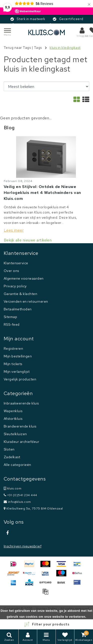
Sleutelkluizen (15, 434)
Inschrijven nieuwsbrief (23, 546)
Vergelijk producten (20, 379)
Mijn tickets (13, 364)
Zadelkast (12, 457)
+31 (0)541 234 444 (20, 495)
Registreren (13, 349)
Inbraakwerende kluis (21, 403)
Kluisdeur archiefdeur (21, 442)
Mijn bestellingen (18, 356)
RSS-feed (12, 324)
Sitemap (10, 317)
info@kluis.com (17, 502)
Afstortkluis (13, 419)
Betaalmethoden (18, 309)
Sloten (9, 449)
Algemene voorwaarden (24, 278)
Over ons (11, 271)
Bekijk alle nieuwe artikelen (28, 240)
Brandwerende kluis (20, 426)
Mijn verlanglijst (17, 372)
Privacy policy (15, 286)
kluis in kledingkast (65, 48)
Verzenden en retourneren (26, 301)
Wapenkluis (13, 411)
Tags (38, 48)
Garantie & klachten (20, 294)
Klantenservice (16, 263)
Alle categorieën (17, 465)
